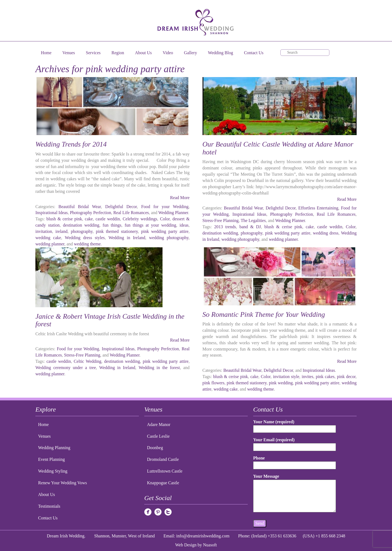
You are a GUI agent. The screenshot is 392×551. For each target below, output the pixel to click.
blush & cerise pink (64, 219)
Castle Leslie (158, 436)
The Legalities (253, 220)
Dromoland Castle (163, 459)
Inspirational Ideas (52, 213)
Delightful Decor (121, 207)
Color (165, 219)
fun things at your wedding (150, 225)
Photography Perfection (91, 213)
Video (168, 53)
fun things (112, 225)
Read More (180, 198)
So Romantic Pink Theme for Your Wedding (264, 314)
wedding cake (48, 238)
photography (82, 231)
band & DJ (250, 227)
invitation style (286, 377)
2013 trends (225, 227)
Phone (295, 462)
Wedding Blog (220, 53)
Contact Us (254, 53)
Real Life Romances (131, 213)
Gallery (191, 53)
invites (307, 377)
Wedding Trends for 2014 (71, 144)
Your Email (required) (295, 443)
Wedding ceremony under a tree (66, 368)
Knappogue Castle (163, 483)
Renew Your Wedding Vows (62, 483)
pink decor (346, 377)
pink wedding (281, 383)
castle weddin (108, 219)
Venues (69, 53)
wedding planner (50, 244)
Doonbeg (155, 448)
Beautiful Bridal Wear (80, 207)
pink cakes (325, 377)
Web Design (186, 545)
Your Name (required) (295, 425)
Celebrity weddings (140, 219)
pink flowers (214, 383)
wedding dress (326, 233)
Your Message (295, 494)
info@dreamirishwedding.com (203, 536)
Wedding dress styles (85, 238)
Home (46, 53)
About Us (143, 53)
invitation (44, 231)
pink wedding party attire (165, 231)
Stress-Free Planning (221, 220)
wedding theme (87, 244)
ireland (62, 231)
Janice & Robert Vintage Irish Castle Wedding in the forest (110, 320)
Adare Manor (159, 424)
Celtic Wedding (88, 361)
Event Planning (51, 459)
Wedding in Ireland (127, 238)
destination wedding (81, 225)
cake (89, 219)
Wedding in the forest (159, 368)
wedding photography (169, 238)
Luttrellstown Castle (165, 471)
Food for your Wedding (165, 207)
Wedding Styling (53, 471)
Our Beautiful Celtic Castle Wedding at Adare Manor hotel (278, 148)
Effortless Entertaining (318, 208)
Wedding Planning (54, 448)
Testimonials (49, 506)
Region (118, 53)
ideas (184, 225)
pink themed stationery (117, 231)
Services (93, 53)
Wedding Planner (173, 213)
